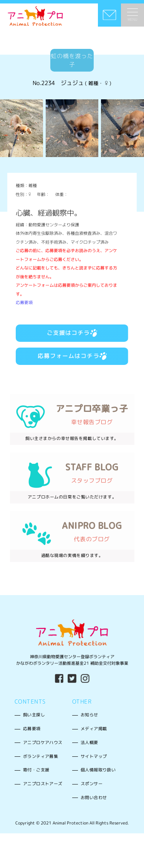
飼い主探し (34, 715)
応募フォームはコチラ (72, 356)
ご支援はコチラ (72, 333)
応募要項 (24, 303)
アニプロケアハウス (43, 743)
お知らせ (89, 715)
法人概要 (89, 743)
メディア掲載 (94, 729)
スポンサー (92, 784)
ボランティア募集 (41, 756)
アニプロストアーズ (43, 784)
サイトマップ (94, 756)
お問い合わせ (94, 798)
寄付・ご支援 (36, 770)
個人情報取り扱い (98, 770)
